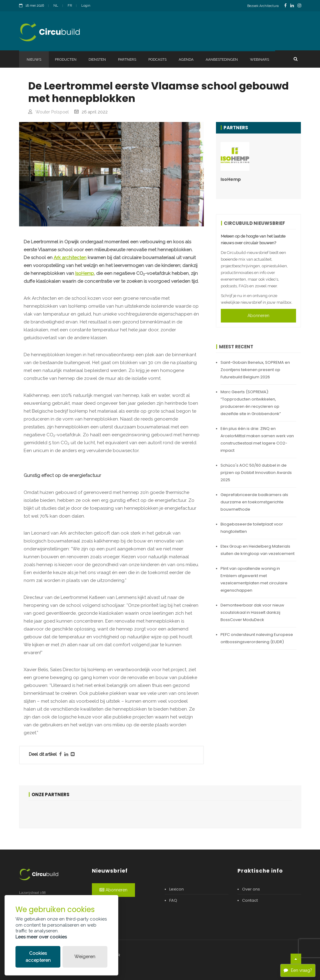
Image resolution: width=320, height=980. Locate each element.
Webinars (259, 59)
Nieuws (34, 59)
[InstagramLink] (299, 6)
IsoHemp (85, 273)
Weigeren (85, 957)
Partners (127, 59)
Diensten (97, 59)
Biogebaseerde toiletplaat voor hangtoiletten (252, 528)
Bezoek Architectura (263, 6)
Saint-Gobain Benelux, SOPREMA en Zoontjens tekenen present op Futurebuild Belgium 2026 (255, 370)
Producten (66, 59)
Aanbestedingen (222, 59)
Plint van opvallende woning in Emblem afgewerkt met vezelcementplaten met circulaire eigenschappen (254, 579)
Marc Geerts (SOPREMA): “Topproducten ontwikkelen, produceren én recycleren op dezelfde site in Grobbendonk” (251, 403)
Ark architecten (70, 258)
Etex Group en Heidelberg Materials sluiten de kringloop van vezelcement (258, 550)
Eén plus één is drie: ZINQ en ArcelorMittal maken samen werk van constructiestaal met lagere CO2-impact (257, 439)
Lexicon (177, 889)
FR (70, 6)
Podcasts (157, 59)
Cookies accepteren (38, 957)
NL (56, 6)
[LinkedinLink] (292, 6)
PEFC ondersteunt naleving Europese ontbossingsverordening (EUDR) (257, 638)
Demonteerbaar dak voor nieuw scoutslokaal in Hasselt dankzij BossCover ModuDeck (252, 612)
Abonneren (258, 316)
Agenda (186, 59)
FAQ (173, 900)
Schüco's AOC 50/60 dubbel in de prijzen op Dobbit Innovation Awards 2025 (256, 473)
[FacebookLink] (285, 6)
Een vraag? (298, 970)
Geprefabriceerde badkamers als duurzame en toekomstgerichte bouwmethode (254, 502)
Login (86, 6)
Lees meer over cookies (41, 937)
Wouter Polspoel (52, 112)
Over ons (251, 889)
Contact (250, 900)
